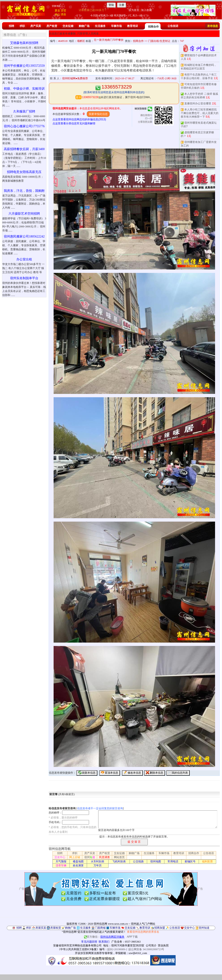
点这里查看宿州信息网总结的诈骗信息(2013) (79, 119)
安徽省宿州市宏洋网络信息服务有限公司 (77, 945)
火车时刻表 (98, 861)
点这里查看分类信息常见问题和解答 (74, 123)
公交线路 (138, 861)
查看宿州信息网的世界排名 (143, 932)
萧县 (57, 11)
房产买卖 (36, 26)
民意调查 (104, 857)
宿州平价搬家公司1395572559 (24, 66)
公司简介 (151, 945)
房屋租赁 (56, 928)
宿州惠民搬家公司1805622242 (24, 236)
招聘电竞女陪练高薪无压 (24, 172)
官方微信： (105, 937)
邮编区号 (190, 861)
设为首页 (134, 10)
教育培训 (133, 26)
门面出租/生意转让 (159, 41)
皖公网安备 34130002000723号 (146, 949)
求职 (22, 26)
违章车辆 (61, 866)
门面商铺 (100, 928)
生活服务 (100, 26)
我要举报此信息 (98, 114)
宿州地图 (156, 861)
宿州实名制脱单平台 (24, 278)
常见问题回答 (89, 942)
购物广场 (84, 26)
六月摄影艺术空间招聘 (24, 214)
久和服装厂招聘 (24, 111)
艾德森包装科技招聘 (24, 43)
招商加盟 (160, 928)
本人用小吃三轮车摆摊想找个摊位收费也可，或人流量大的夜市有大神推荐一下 (200, 113)
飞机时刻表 (119, 861)
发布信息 (213, 26)
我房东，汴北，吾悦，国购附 (24, 191)
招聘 (11, 26)
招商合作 (153, 27)
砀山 (57, 14)
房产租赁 (52, 26)
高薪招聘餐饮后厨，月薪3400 (24, 149)
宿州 (90, 857)
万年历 (98, 866)
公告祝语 (173, 26)
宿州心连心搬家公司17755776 (24, 126)
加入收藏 (146, 10)
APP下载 (132, 937)
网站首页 (119, 857)
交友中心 (60, 857)
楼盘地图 (78, 861)
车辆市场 (116, 26)
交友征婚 (68, 26)
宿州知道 (204, 928)
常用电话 (173, 861)
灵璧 (63, 11)
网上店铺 (75, 857)
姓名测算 (78, 866)
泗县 (63, 14)
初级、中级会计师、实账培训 (24, 89)
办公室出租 (24, 259)
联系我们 (104, 942)
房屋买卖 (41, 928)
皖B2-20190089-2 (117, 949)
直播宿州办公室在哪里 (198, 104)
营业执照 (163, 945)
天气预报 (61, 861)
